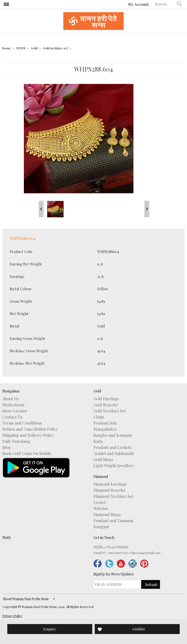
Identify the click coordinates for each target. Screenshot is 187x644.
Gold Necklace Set (110, 411)
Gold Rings (103, 460)
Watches (101, 508)
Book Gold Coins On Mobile (27, 454)
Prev (41, 209)
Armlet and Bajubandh (114, 454)
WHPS (21, 48)
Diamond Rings (107, 515)
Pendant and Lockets (112, 447)
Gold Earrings (106, 399)
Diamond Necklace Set (113, 496)
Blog (7, 447)
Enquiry (50, 629)
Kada (98, 441)
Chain (99, 417)
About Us (10, 399)
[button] (179, 4)
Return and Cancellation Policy (30, 429)
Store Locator (15, 411)
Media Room (13, 405)
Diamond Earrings (110, 484)
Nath (6, 537)
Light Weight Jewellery (114, 466)
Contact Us (12, 417)
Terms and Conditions (22, 423)
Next (147, 209)
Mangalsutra (105, 429)
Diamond (101, 476)
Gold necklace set (56, 48)
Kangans (101, 527)
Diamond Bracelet (109, 490)
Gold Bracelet (106, 405)
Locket (100, 502)
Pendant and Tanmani (113, 521)
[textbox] (165, 4)
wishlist (139, 629)
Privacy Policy (12, 616)
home (7, 48)
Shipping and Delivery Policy (28, 435)
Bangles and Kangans (113, 435)
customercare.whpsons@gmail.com (134, 553)
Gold (34, 48)
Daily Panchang (16, 441)
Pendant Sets (105, 423)
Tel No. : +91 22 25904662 (111, 546)
